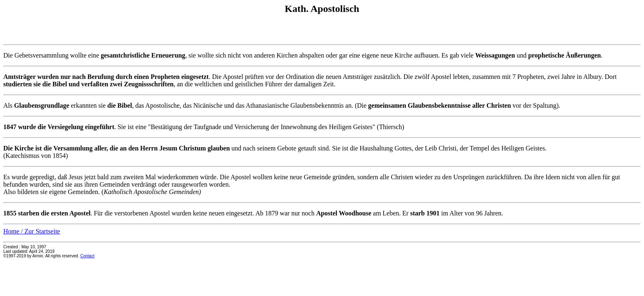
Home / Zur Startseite (32, 231)
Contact (87, 256)
